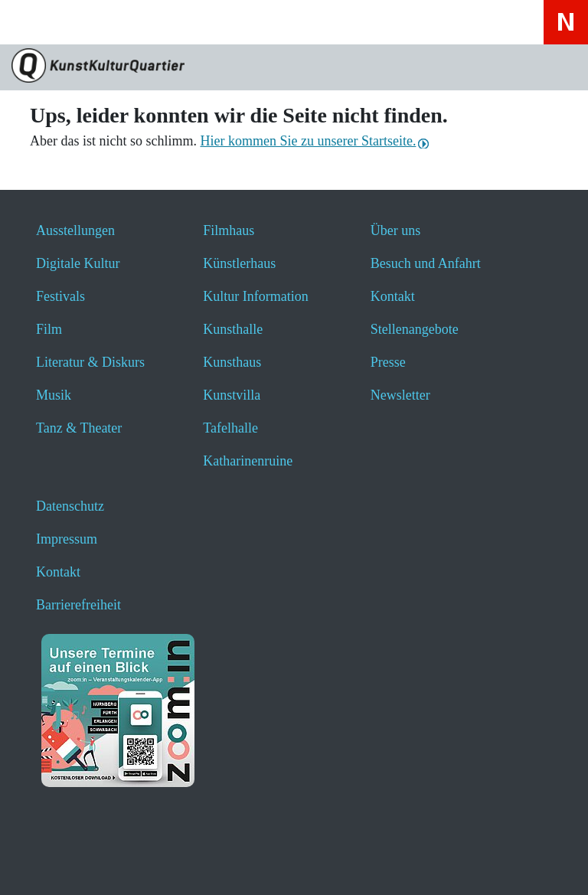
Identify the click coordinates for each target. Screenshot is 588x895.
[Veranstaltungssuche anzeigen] (117, 22)
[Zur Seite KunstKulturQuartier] (294, 67)
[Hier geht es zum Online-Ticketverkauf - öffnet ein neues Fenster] (157, 22)
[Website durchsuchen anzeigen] (76, 22)
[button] (48, 862)
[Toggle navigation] (32, 27)
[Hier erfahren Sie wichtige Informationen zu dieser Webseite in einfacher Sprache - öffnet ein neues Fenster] (198, 22)
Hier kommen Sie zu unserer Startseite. (308, 141)
